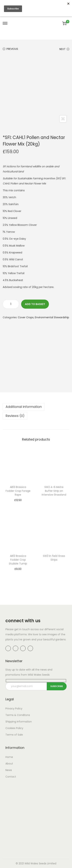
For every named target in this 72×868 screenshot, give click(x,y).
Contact (11, 777)
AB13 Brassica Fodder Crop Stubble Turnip (18, 560)
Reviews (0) (15, 416)
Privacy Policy (14, 708)
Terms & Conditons (18, 715)
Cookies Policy (14, 728)
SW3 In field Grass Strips (54, 558)
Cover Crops (26, 317)
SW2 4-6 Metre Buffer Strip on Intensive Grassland (54, 491)
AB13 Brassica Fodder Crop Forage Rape (18, 491)
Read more (54, 500)
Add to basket (35, 304)
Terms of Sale (14, 735)
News (9, 770)
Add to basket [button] (18, 505)
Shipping (11, 722)
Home (9, 757)
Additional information (24, 407)
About (9, 764)
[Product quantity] (11, 304)
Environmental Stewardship (52, 317)
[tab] (36, 407)
